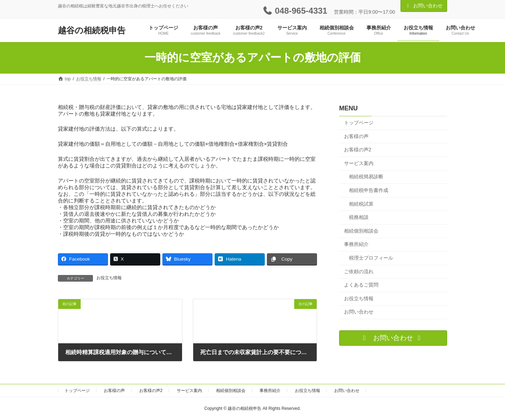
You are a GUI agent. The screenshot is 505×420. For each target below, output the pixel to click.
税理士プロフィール (371, 258)
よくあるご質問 (361, 285)
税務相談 (359, 217)
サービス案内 (359, 163)
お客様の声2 (358, 150)
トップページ (359, 123)
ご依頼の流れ (359, 271)
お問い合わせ (424, 6)
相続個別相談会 (361, 231)
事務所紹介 (356, 244)
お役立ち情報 (109, 278)
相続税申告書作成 (369, 190)
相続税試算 (361, 204)
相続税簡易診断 (366, 177)
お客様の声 (356, 136)
